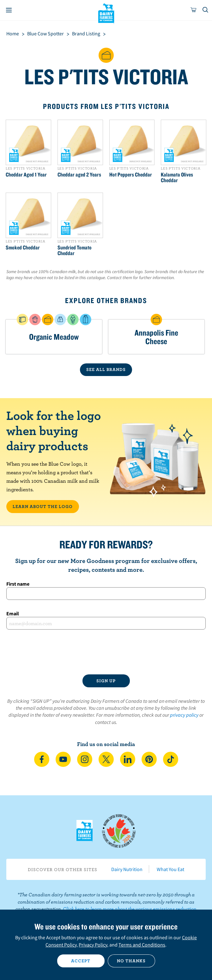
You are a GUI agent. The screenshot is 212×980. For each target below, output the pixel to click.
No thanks (131, 961)
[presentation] (106, 652)
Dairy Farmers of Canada (106, 13)
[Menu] (9, 10)
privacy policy (184, 715)
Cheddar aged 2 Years (79, 175)
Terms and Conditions (142, 945)
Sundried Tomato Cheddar (75, 250)
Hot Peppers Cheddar (131, 175)
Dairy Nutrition (127, 869)
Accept (81, 961)
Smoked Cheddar (23, 248)
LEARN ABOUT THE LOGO (43, 506)
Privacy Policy (93, 945)
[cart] (194, 10)
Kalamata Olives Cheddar (177, 177)
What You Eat (170, 869)
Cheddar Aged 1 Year (26, 175)
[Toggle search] (206, 10)
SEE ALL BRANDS (106, 369)
